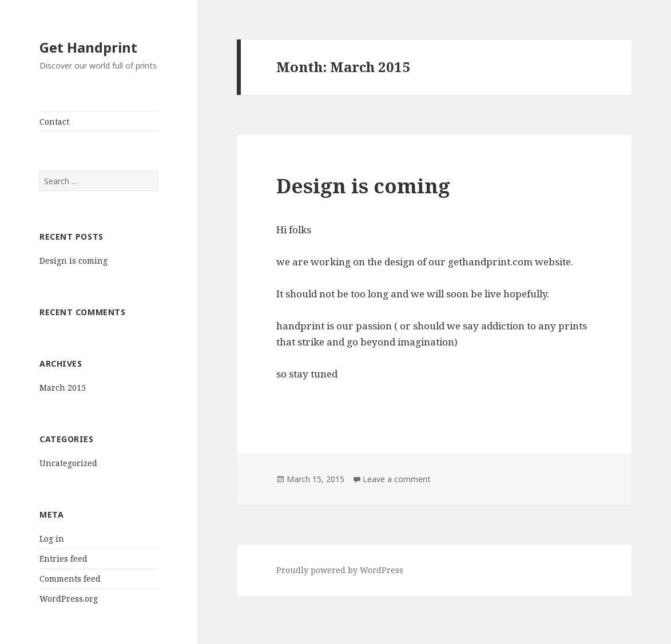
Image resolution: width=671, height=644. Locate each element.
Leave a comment (397, 479)
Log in (52, 538)
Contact (54, 122)
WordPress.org (69, 599)
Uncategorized (68, 463)
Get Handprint (88, 47)
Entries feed (63, 558)
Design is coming (74, 261)
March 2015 (63, 387)
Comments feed (70, 579)
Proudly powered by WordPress (340, 570)
